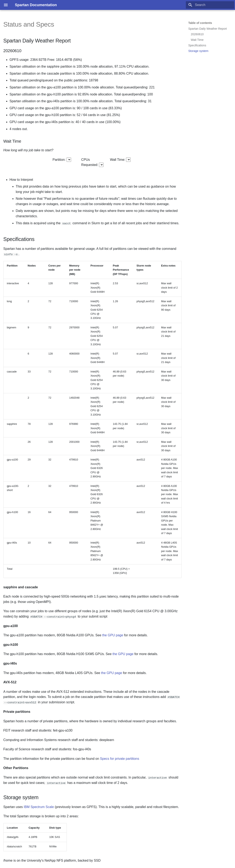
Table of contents (200, 23)
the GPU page (113, 635)
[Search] (210, 5)
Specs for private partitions (120, 759)
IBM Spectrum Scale (39, 807)
